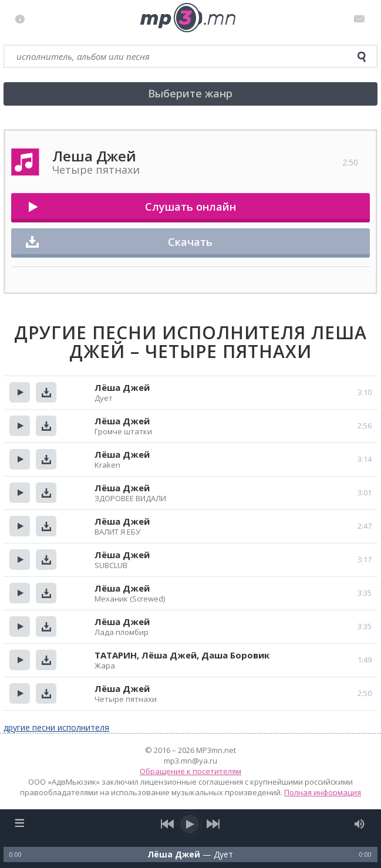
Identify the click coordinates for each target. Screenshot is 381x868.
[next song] (213, 824)
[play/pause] (190, 824)
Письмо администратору (361, 19)
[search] (362, 57)
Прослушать (20, 392)
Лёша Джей (122, 387)
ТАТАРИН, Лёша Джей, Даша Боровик (182, 655)
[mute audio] (360, 824)
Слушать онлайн (191, 207)
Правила (23, 19)
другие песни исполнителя (56, 727)
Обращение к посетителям (191, 771)
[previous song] (168, 824)
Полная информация (323, 792)
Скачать (190, 242)
